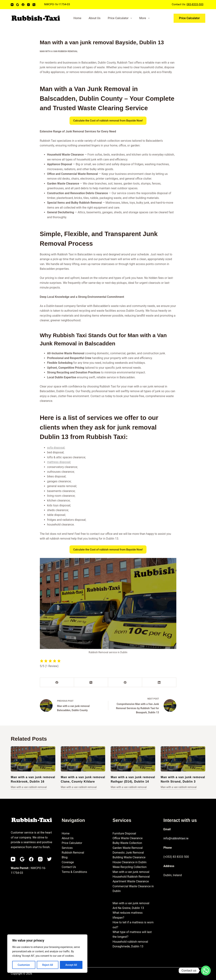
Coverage (68, 862)
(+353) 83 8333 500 (176, 857)
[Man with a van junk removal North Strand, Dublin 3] (183, 759)
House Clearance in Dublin (129, 862)
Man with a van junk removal (131, 872)
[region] (47, 954)
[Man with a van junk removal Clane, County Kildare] (83, 759)
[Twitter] (49, 859)
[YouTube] (12, 5)
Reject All (48, 965)
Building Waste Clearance (129, 857)
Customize (24, 965)
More (145, 18)
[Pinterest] (125, 682)
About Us (95, 18)
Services (67, 848)
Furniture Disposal (124, 833)
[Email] (18, 5)
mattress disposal (59, 462)
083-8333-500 (195, 4)
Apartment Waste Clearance (131, 881)
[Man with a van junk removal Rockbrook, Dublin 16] (33, 759)
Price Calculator (121, 18)
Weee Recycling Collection (129, 867)
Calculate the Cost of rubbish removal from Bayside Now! (108, 121)
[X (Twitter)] (34, 5)
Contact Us (69, 867)
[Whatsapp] (206, 971)
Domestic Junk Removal (128, 853)
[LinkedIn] (159, 682)
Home (77, 18)
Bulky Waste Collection (127, 843)
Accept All (71, 965)
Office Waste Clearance (127, 838)
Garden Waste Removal (127, 848)
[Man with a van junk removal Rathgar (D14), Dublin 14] (133, 759)
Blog (65, 857)
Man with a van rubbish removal (59, 51)
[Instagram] (28, 5)
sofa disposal (56, 448)
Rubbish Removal (73, 853)
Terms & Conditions (74, 872)
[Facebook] (23, 5)
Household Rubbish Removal (131, 877)
